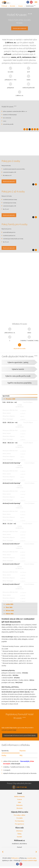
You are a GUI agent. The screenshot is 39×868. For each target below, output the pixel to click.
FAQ (21, 757)
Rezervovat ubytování (11, 181)
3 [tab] (30, 129)
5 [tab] (35, 129)
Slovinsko (13, 6)
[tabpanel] (19, 254)
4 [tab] (32, 129)
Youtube (31, 2)
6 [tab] (37, 129)
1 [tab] (24, 129)
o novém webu (32, 860)
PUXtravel (4, 6)
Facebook (28, 2)
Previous (3, 853)
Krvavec (21, 6)
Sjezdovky (5, 752)
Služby (4, 757)
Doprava (23, 752)
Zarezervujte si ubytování (20, 28)
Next (36, 853)
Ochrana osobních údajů (29, 862)
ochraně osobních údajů (9, 731)
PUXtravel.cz (15, 860)
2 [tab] (27, 129)
